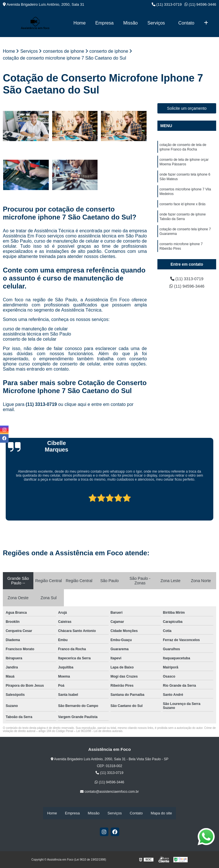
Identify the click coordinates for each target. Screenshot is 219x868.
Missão (130, 23)
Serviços (156, 23)
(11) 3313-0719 (167, 4)
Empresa (104, 23)
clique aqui (75, 405)
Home (80, 23)
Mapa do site (161, 813)
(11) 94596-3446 (200, 4)
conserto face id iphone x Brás (182, 209)
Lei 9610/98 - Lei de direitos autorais (99, 732)
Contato (186, 23)
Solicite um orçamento (187, 109)
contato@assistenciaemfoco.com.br (109, 792)
